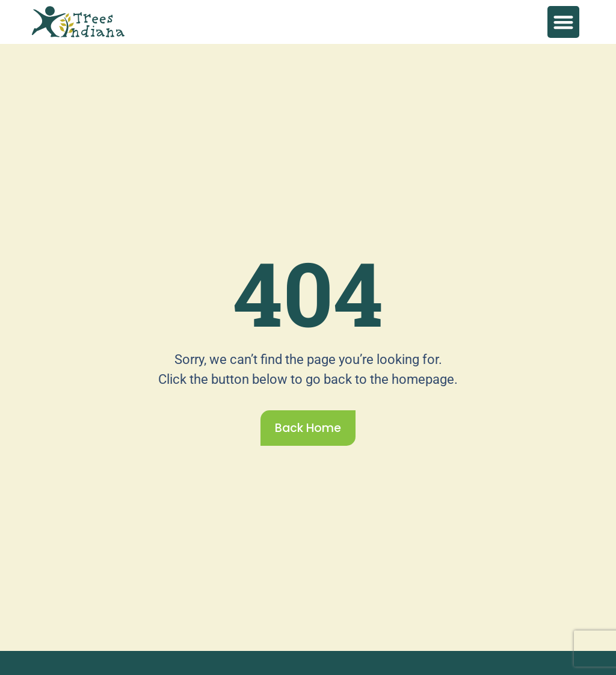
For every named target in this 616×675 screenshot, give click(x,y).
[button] (563, 22)
